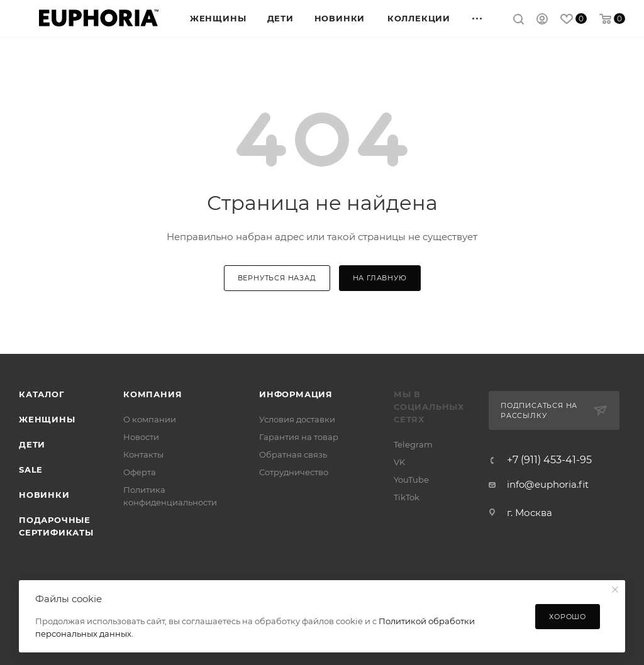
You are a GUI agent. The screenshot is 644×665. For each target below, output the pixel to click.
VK (399, 462)
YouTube (411, 480)
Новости (141, 437)
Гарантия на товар (299, 437)
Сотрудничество (294, 472)
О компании (150, 419)
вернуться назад (277, 278)
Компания (153, 394)
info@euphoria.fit (548, 484)
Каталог (42, 394)
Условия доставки (297, 419)
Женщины (47, 419)
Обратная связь (293, 454)
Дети (32, 444)
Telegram (413, 444)
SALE (31, 470)
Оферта (140, 472)
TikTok (407, 497)
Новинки (44, 495)
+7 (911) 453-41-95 (549, 460)
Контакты (143, 454)
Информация (296, 394)
